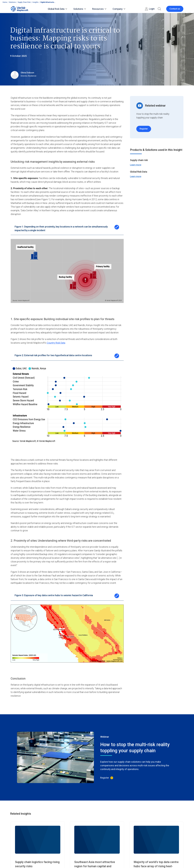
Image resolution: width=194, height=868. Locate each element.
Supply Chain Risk (24, 2)
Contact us (175, 9)
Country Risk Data (56, 343)
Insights (35, 2)
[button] (159, 9)
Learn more (136, 165)
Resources (99, 9)
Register (144, 129)
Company (119, 9)
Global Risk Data (57, 9)
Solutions (12, 2)
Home (5, 2)
